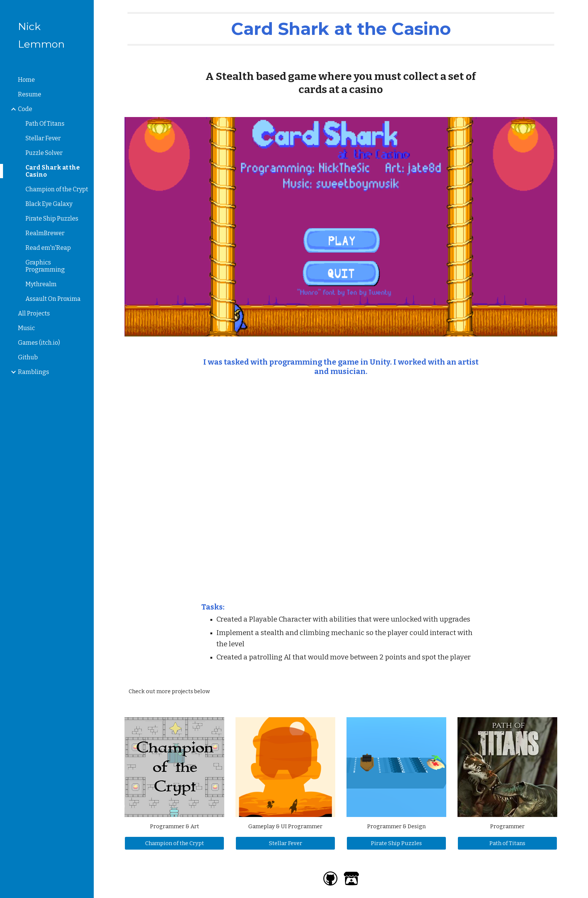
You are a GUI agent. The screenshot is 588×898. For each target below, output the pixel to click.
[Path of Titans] (507, 843)
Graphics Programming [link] (45, 266)
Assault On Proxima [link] (53, 299)
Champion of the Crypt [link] (57, 189)
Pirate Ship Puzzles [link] (52, 218)
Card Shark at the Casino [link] (53, 171)
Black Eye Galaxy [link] (49, 204)
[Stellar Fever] (285, 843)
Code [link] (25, 109)
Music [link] (26, 328)
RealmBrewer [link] (45, 233)
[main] (341, 29)
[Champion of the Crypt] (174, 843)
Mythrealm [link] (41, 284)
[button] (579, 11)
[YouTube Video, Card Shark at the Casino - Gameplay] (341, 489)
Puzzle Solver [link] (44, 153)
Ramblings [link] (34, 372)
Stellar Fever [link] (43, 138)
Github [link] (28, 357)
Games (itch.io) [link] (39, 343)
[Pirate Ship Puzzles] (396, 843)
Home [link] (26, 80)
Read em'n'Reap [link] (48, 248)
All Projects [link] (34, 313)
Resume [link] (30, 94)
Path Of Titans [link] (45, 124)
